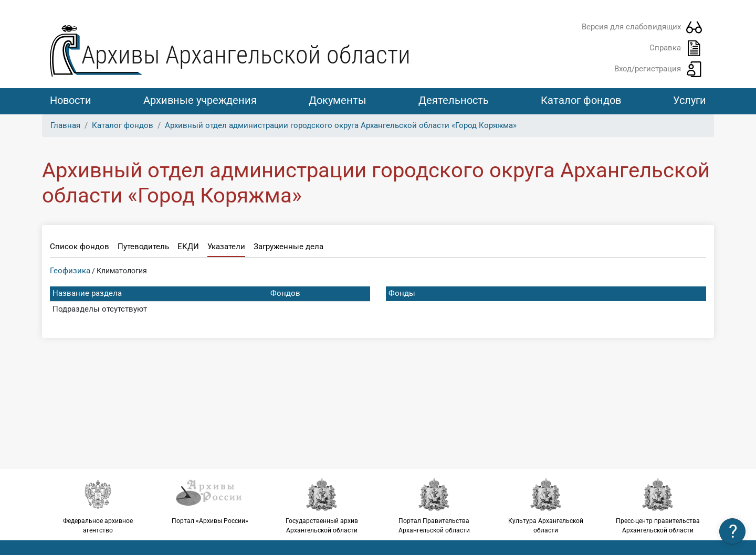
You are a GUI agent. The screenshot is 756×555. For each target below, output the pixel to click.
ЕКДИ (188, 247)
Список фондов (80, 247)
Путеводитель (143, 247)
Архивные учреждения (200, 100)
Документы (338, 100)
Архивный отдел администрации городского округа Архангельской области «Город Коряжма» (341, 125)
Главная (65, 125)
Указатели (226, 247)
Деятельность (454, 100)
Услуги (690, 100)
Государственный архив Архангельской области (322, 506)
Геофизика (70, 271)
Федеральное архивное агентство (98, 506)
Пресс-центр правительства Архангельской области (658, 506)
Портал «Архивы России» (210, 501)
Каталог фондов (581, 100)
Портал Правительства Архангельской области (434, 506)
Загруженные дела (288, 247)
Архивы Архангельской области (246, 55)
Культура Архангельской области (546, 506)
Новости (71, 100)
